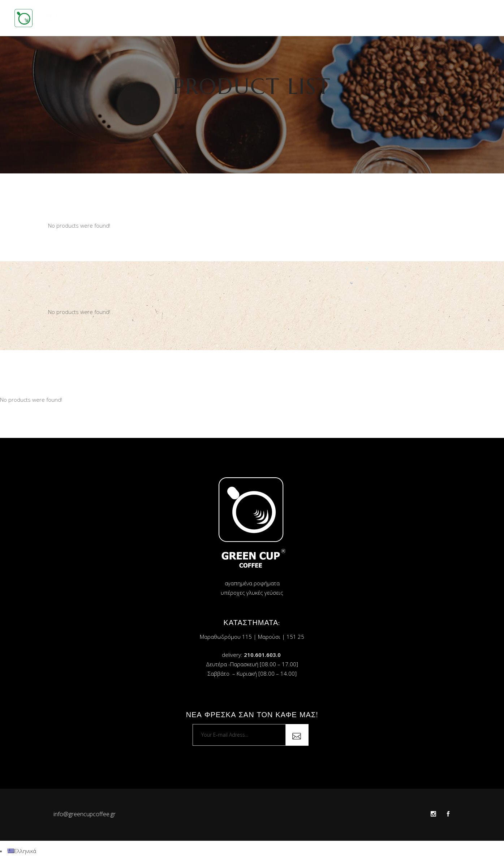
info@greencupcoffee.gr (85, 814)
